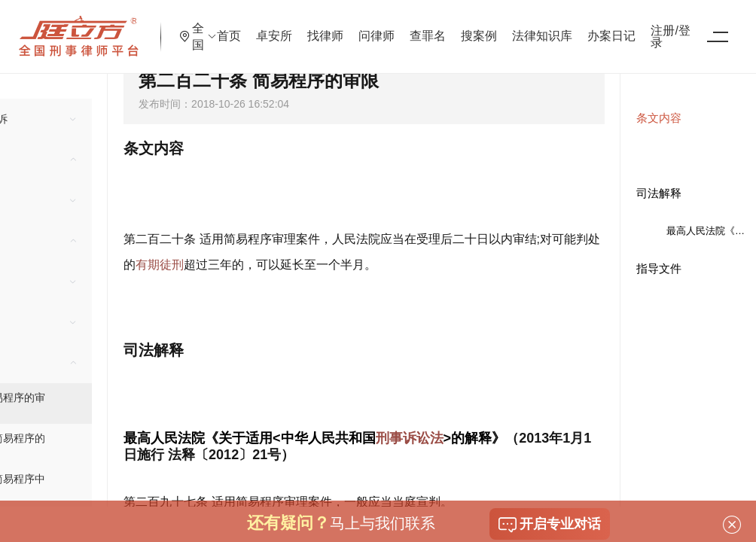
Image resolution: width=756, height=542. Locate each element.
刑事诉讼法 (410, 438)
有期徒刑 (160, 265)
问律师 (433, 26)
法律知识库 (599, 26)
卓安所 (331, 26)
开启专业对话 (550, 525)
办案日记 (668, 26)
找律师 (382, 26)
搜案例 (535, 26)
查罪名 (484, 26)
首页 (285, 26)
